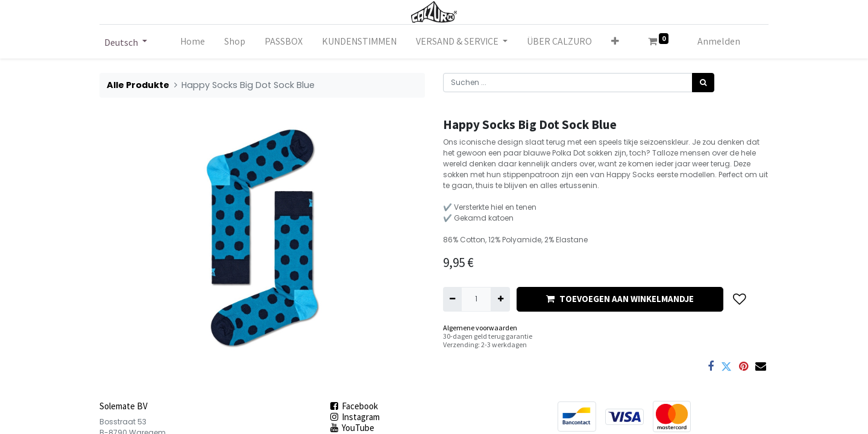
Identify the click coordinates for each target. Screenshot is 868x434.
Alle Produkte (138, 85)
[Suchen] (703, 83)
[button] (615, 42)
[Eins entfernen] (452, 299)
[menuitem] (193, 42)
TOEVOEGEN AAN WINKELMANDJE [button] (620, 299)
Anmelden (719, 41)
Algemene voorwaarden (480, 328)
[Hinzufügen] (500, 299)
